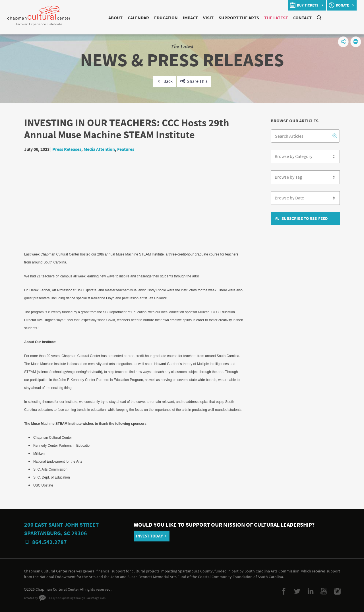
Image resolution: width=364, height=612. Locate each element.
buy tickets (308, 5)
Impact (190, 18)
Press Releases (67, 149)
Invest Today (149, 536)
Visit (208, 18)
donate (342, 5)
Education (166, 18)
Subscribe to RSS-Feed (305, 219)
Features (126, 149)
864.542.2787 (49, 542)
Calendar (138, 18)
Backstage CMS (96, 598)
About (115, 18)
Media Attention (99, 149)
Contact (302, 18)
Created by (31, 598)
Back (168, 81)
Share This (197, 81)
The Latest (276, 18)
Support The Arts (239, 18)
